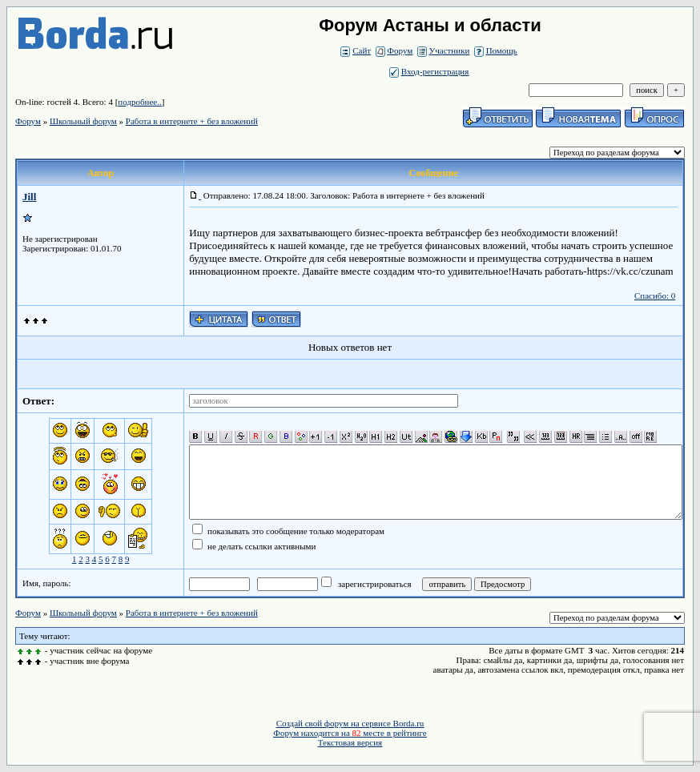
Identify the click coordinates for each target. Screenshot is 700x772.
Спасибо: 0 (655, 296)
